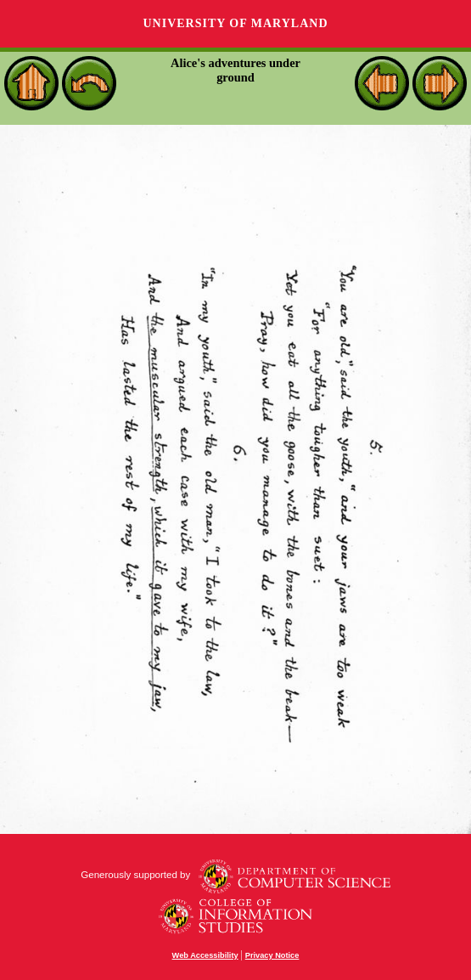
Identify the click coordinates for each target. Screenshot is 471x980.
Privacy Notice (272, 955)
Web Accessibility (205, 955)
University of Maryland (235, 23)
